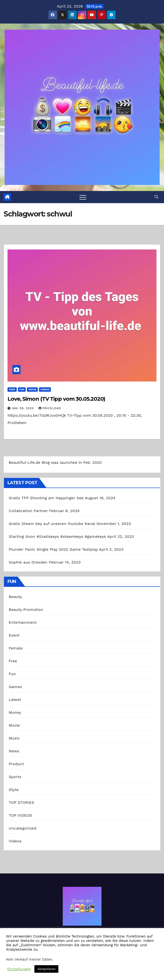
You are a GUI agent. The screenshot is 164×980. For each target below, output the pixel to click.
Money (15, 712)
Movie (32, 389)
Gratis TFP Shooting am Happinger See (46, 498)
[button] (156, 197)
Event (14, 635)
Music (14, 738)
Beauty (15, 597)
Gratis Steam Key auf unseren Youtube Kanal (52, 524)
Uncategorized (23, 828)
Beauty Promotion (26, 610)
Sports (15, 777)
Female (16, 648)
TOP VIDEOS (20, 815)
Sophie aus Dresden (28, 562)
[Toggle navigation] (83, 197)
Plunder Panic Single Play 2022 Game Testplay (53, 549)
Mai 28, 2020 (24, 408)
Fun (22, 389)
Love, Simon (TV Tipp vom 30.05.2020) (56, 399)
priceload (50, 408)
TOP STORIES (21, 802)
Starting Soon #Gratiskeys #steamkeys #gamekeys (57, 536)
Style (14, 790)
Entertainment (23, 622)
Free (12, 389)
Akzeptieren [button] (46, 969)
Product (16, 764)
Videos (45, 389)
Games (15, 687)
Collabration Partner (28, 511)
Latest (15, 700)
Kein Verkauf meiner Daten (29, 959)
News (14, 751)
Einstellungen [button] (19, 969)
